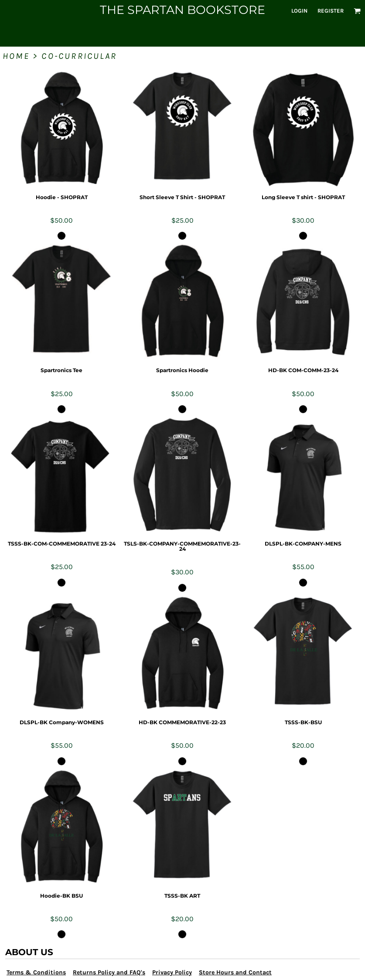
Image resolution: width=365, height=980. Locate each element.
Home (16, 56)
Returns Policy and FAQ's (109, 972)
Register (331, 11)
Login (299, 11)
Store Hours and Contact (235, 972)
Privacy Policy (172, 972)
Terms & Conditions (36, 972)
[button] (357, 11)
